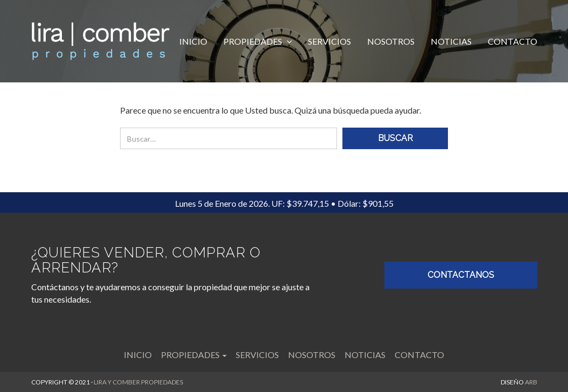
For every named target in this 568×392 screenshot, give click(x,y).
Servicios (329, 41)
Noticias (451, 41)
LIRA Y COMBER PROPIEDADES (138, 382)
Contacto (513, 41)
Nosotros (391, 41)
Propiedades (254, 41)
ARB (531, 382)
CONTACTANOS (461, 275)
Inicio (193, 41)
